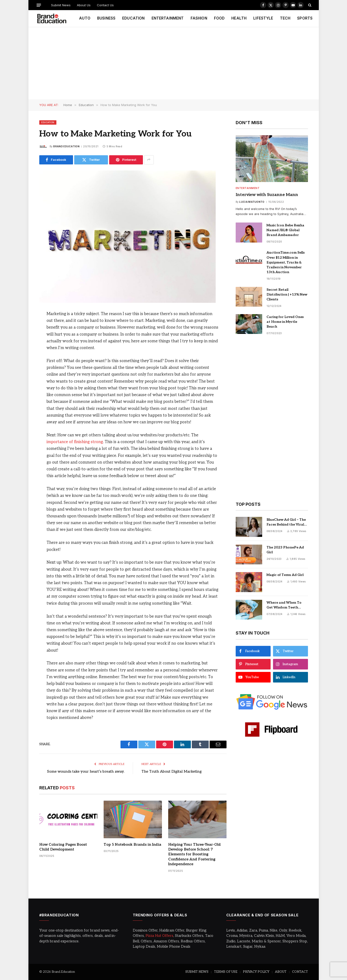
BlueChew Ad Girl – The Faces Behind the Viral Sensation (286, 522)
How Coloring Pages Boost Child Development (63, 847)
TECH (285, 18)
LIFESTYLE (263, 18)
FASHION (199, 18)
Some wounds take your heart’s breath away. (86, 771)
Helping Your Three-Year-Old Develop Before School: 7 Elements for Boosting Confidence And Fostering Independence (194, 854)
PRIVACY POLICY (256, 972)
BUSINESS (106, 18)
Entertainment (248, 188)
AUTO (85, 18)
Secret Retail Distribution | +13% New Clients (287, 294)
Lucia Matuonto (252, 202)
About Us (84, 5)
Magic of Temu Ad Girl (285, 575)
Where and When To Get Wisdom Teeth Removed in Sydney (284, 605)
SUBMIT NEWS (197, 972)
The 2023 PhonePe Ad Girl (285, 550)
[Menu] (39, 5)
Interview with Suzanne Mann (267, 195)
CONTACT (300, 972)
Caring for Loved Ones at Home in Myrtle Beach (285, 322)
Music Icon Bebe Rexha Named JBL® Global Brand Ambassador (285, 230)
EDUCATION (133, 18)
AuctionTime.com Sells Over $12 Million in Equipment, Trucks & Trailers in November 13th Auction (286, 262)
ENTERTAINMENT (168, 18)
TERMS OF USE (226, 972)
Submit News (61, 5)
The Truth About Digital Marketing (172, 771)
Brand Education (66, 146)
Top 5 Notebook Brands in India (132, 845)
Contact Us (105, 5)
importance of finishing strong (75, 442)
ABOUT (281, 972)
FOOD (219, 18)
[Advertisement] (173, 63)
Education (48, 122)
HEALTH (239, 18)
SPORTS (305, 18)
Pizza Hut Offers (159, 936)
